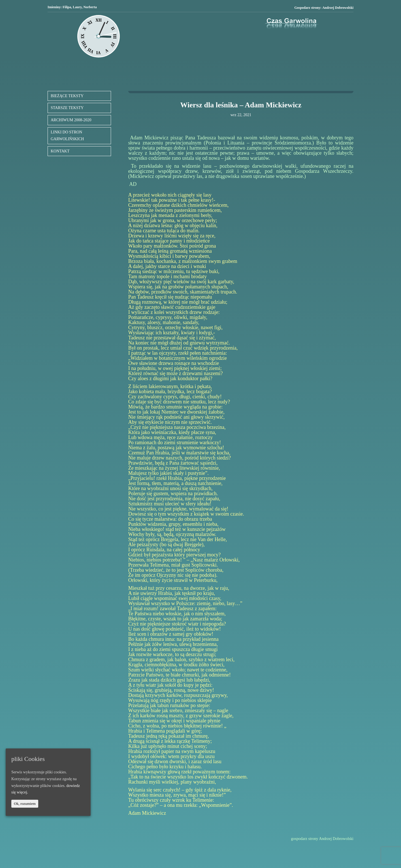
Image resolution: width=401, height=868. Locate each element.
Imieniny (54, 7)
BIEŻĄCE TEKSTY (67, 96)
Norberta (90, 7)
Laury (77, 7)
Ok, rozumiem (25, 804)
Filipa (67, 7)
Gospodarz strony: (324, 8)
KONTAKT (60, 151)
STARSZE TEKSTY (67, 108)
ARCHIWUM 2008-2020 (71, 120)
